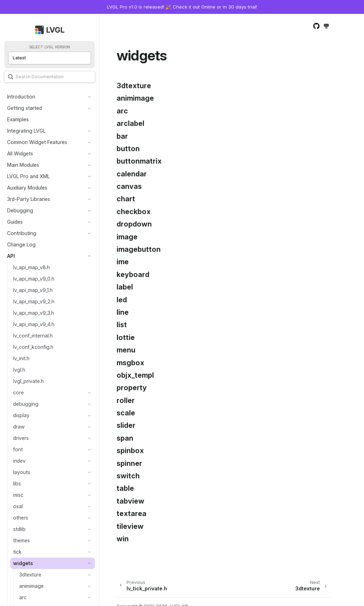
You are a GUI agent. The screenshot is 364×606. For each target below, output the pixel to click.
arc (23, 597)
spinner (129, 463)
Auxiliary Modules (27, 188)
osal (18, 506)
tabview (130, 501)
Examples (18, 119)
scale (126, 413)
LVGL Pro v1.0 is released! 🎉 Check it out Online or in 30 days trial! (182, 7)
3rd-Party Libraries (29, 199)
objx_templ (135, 375)
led (122, 300)
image (127, 237)
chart (126, 199)
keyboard (133, 275)
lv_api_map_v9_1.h (33, 290)
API (11, 256)
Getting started (25, 108)
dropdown (134, 224)
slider (126, 425)
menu (126, 350)
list (122, 325)
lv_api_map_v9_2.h (34, 301)
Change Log (21, 244)
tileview (130, 526)
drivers (21, 438)
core (18, 392)
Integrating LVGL (26, 131)
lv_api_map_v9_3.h (34, 313)
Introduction (21, 97)
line (123, 312)
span (125, 438)
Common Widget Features (37, 142)
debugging (26, 404)
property (132, 388)
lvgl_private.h (28, 381)
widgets (23, 563)
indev (19, 461)
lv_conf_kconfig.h (33, 347)
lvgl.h (19, 370)
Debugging (20, 210)
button (128, 149)
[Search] (50, 77)
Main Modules (23, 165)
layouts (22, 472)
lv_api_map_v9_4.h (34, 324)
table (125, 488)
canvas (129, 186)
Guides (15, 222)
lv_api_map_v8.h (31, 267)
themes (22, 540)
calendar (132, 174)
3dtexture (30, 575)
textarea (132, 514)
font (18, 449)
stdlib (19, 529)
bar (122, 136)
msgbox (130, 363)
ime (123, 262)
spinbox (130, 451)
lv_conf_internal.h (33, 336)
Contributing (22, 233)
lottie (126, 337)
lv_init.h (21, 358)
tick (17, 552)
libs (17, 483)
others (21, 518)
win (123, 539)
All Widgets (20, 153)
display (21, 415)
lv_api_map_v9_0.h (34, 279)
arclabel (130, 123)
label (125, 287)
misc (18, 495)
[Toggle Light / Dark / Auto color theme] (326, 26)
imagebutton (139, 249)
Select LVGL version (50, 47)
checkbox (134, 212)
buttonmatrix (139, 161)
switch (128, 476)
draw (19, 427)
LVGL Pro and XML (28, 176)
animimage (31, 586)
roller (126, 400)
